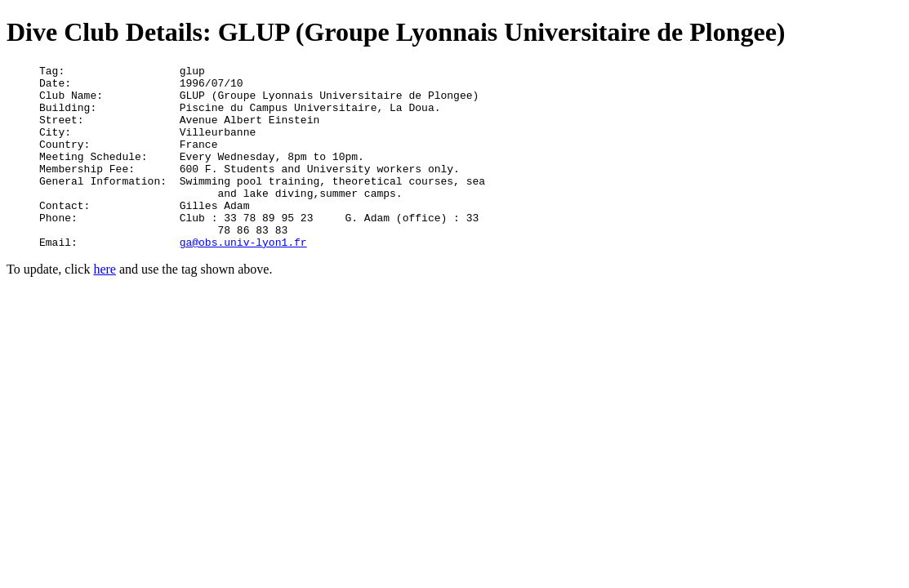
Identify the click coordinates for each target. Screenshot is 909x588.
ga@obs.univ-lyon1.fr (243, 278)
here (105, 306)
